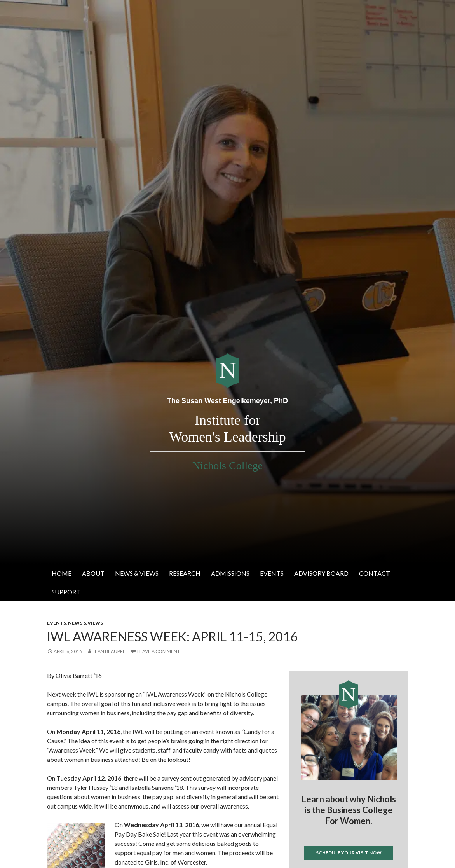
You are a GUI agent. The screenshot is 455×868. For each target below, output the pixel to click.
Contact (375, 573)
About (93, 573)
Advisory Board (321, 573)
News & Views (137, 573)
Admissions (230, 573)
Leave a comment (159, 651)
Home (62, 573)
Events (272, 573)
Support (66, 592)
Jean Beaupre (109, 651)
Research (185, 573)
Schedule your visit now (349, 853)
